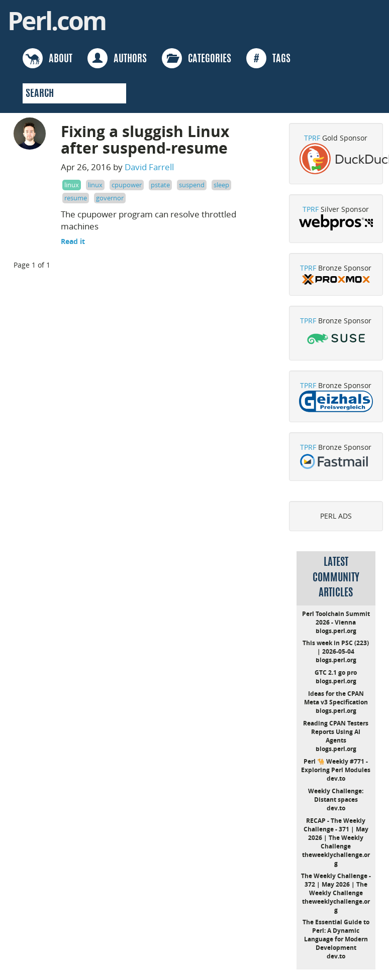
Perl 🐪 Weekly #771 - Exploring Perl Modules (336, 766)
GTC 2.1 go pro (336, 672)
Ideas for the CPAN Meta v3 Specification (336, 698)
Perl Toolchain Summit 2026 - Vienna (336, 618)
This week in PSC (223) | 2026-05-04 (336, 647)
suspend (192, 185)
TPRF (312, 138)
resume (76, 198)
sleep (221, 185)
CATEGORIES (197, 58)
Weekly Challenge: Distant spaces (336, 795)
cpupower (127, 185)
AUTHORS (117, 58)
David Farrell (149, 167)
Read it (73, 241)
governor (110, 198)
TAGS (268, 58)
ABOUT (47, 58)
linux (72, 185)
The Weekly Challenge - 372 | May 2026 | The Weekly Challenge (336, 884)
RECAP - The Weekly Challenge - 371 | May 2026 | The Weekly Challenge (336, 833)
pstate (160, 185)
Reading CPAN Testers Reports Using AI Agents (336, 732)
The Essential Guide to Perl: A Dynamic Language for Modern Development (336, 935)
